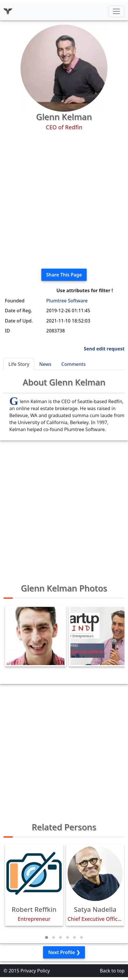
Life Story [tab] (19, 364)
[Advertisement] (64, 200)
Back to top (112, 971)
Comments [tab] (73, 364)
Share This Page (64, 275)
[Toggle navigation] (116, 11)
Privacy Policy (35, 971)
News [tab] (45, 364)
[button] (47, 937)
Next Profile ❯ (64, 952)
